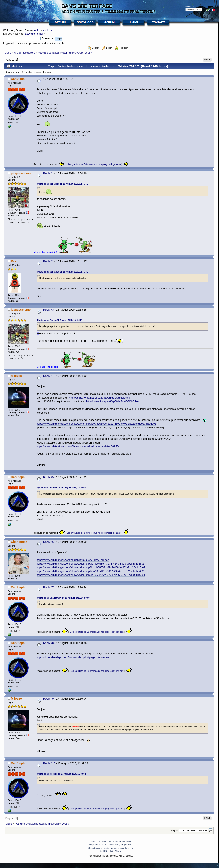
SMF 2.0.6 (95, 842)
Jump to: (174, 830)
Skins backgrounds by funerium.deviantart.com (111, 848)
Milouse (16, 376)
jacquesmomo (21, 173)
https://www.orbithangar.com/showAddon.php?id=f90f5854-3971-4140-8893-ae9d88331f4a (90, 564)
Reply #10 (49, 763)
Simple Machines (123, 842)
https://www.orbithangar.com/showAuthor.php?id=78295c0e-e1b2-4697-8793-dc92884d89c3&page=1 (96, 424)
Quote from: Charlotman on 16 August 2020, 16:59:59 (63, 598)
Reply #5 (48, 477)
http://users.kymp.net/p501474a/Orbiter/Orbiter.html (99, 398)
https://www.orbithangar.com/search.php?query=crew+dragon (73, 560)
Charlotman (19, 542)
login (36, 30)
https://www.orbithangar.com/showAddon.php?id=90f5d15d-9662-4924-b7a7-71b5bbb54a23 (91, 571)
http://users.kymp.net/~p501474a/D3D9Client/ (113, 401)
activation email (34, 34)
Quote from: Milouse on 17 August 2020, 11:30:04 (62, 774)
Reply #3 (48, 310)
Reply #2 (48, 261)
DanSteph (18, 79)
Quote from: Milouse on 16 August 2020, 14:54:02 (62, 488)
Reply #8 (48, 643)
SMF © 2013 (108, 842)
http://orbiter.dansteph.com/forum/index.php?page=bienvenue (73, 657)
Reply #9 (48, 699)
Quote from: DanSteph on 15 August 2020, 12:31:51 (62, 184)
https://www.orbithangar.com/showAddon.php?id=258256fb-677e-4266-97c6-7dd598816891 (91, 575)
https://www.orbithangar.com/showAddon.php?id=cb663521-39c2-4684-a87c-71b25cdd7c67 (91, 567)
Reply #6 (48, 542)
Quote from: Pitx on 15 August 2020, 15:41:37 (60, 320)
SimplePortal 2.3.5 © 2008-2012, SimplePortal (111, 845)
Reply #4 (48, 376)
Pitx (14, 261)
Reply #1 (48, 173)
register (48, 30)
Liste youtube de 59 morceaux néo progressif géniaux (94, 164)
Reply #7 (48, 587)
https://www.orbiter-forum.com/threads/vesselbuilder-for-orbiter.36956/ (78, 446)
